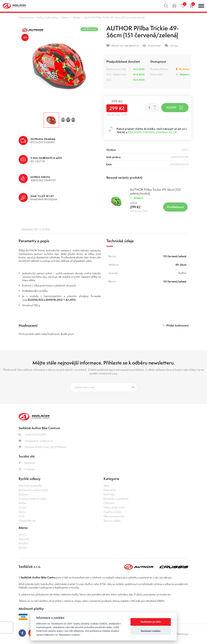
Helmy (65, 17)
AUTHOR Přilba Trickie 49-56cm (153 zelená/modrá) (155, 191)
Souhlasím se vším (151, 622)
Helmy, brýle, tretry (47, 17)
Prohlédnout (175, 207)
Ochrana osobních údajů (32, 499)
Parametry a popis (36, 229)
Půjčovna (24, 539)
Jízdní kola (109, 494)
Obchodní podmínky (30, 486)
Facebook (27, 463)
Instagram (27, 469)
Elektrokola (110, 490)
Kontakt (23, 548)
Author (23, 503)
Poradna (23, 543)
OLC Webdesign (179, 634)
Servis (22, 534)
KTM (21, 516)
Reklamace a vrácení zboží (33, 490)
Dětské (77, 17)
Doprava (23, 494)
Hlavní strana (26, 17)
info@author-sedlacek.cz (36, 441)
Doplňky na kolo (112, 512)
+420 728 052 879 (32, 435)
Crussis (23, 507)
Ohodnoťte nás (27, 521)
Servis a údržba (112, 521)
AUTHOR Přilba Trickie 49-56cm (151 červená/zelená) (114, 17)
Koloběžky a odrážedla (116, 499)
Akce (106, 486)
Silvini (22, 512)
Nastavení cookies (151, 631)
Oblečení (109, 503)
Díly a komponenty (114, 516)
